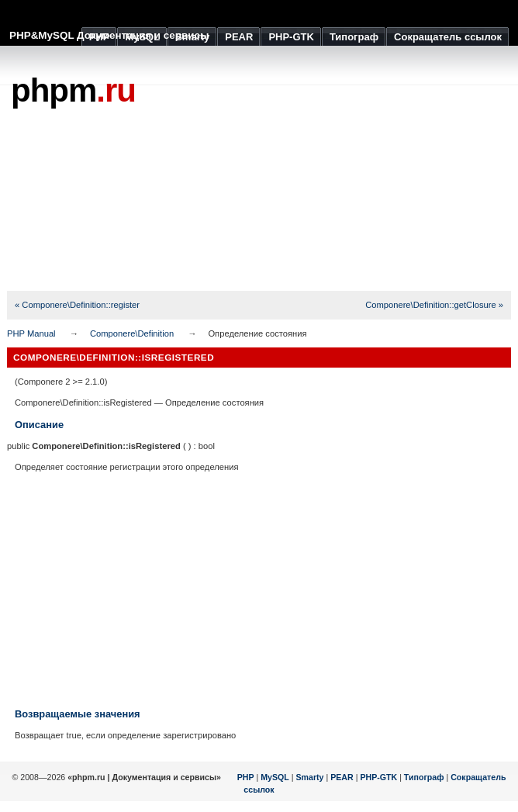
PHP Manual (31, 333)
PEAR (342, 777)
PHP (246, 777)
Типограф (424, 777)
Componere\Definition (132, 333)
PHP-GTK (378, 777)
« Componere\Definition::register (77, 305)
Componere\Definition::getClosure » (434, 305)
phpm (73, 90)
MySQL (275, 777)
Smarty (309, 777)
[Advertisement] (259, 590)
